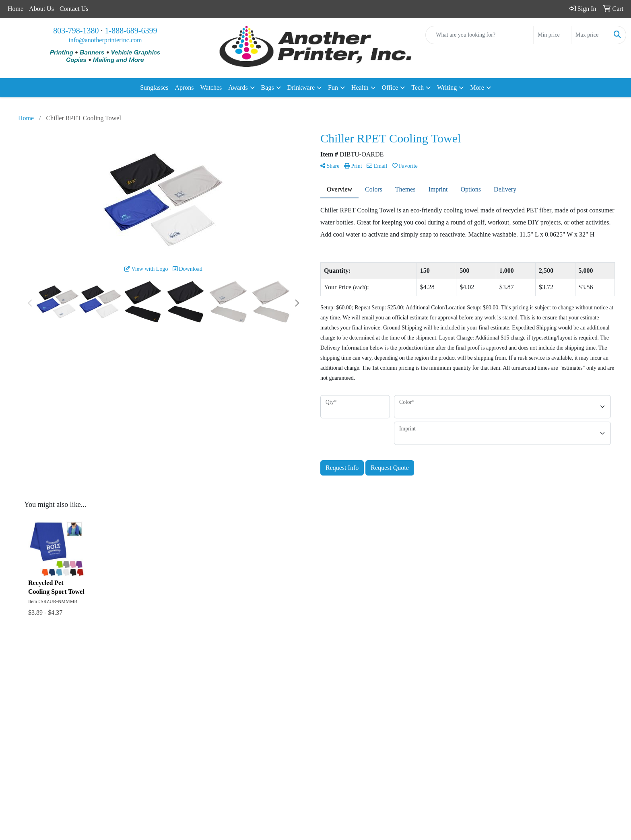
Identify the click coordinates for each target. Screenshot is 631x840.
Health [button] (360, 87)
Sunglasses (154, 87)
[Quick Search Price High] (590, 35)
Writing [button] (447, 87)
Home (15, 9)
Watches (211, 87)
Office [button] (390, 87)
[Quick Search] (479, 35)
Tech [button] (418, 87)
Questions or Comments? (87, 744)
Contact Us (74, 9)
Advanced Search (77, 716)
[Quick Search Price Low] (552, 35)
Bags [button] (268, 87)
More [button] (477, 87)
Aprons (184, 87)
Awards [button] (238, 87)
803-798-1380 (76, 31)
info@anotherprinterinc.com (105, 40)
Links (62, 727)
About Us (41, 9)
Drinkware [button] (301, 87)
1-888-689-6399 (131, 31)
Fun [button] (333, 87)
